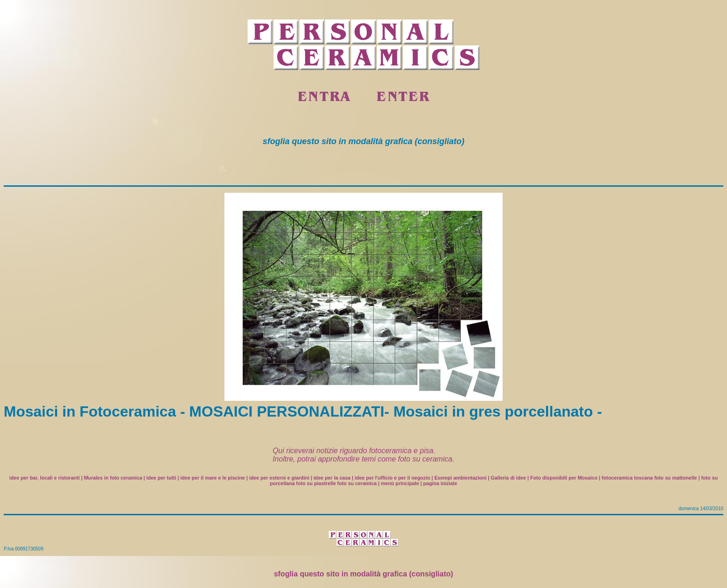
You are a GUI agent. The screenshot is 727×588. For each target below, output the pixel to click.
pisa (426, 451)
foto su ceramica (425, 459)
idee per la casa (332, 478)
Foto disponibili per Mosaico (564, 478)
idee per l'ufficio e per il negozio (392, 478)
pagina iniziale (440, 483)
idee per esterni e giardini (279, 478)
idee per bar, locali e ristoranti (45, 478)
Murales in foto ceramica (113, 478)
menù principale (400, 483)
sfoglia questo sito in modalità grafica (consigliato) (364, 574)
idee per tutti (161, 478)
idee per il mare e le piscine (213, 478)
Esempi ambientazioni (461, 478)
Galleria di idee (508, 478)
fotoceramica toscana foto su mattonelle (650, 478)
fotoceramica (390, 451)
